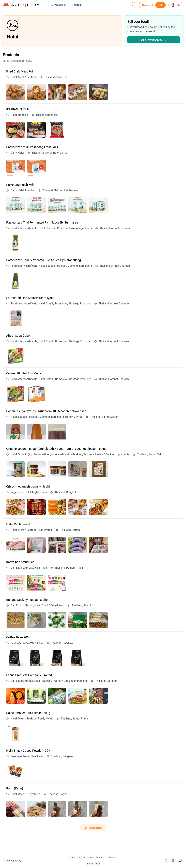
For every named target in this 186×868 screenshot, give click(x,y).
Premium (78, 5)
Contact (112, 858)
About (73, 858)
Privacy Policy (93, 864)
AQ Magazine (58, 5)
